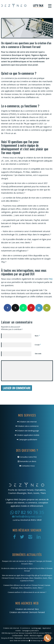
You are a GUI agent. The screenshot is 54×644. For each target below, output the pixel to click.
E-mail (38, 345)
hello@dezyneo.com (27, 516)
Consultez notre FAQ (27, 457)
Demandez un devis (27, 461)
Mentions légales (36, 635)
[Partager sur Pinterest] (31, 308)
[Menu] (48, 6)
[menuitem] (37, 6)
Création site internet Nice (27, 609)
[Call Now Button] (47, 638)
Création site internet (27, 422)
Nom (37, 336)
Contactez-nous (27, 466)
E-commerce (25, 628)
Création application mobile (27, 435)
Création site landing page (27, 431)
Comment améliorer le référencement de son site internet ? (27, 592)
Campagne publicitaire (27, 439)
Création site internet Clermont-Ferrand (27, 612)
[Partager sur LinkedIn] (39, 308)
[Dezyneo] (22, 6)
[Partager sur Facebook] (8, 308)
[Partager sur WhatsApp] (23, 308)
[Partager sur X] (15, 308)
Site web (38, 354)
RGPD (26, 635)
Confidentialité (17, 635)
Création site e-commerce (27, 426)
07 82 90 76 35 (27, 512)
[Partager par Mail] (47, 308)
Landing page (36, 628)
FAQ (51, 279)
